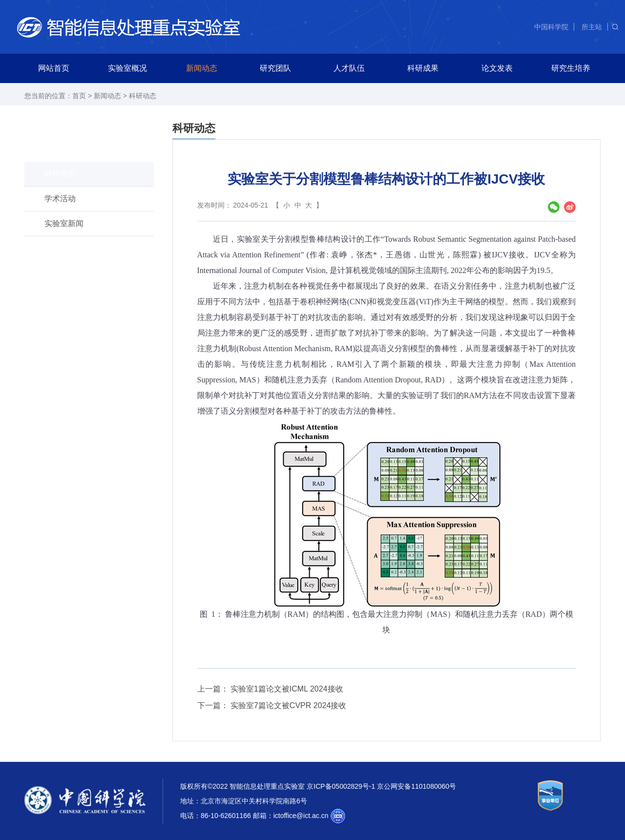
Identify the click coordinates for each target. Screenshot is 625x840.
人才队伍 (349, 68)
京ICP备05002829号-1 (341, 786)
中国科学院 (551, 27)
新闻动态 (202, 68)
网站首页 (54, 68)
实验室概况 (127, 68)
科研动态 (143, 96)
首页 (79, 96)
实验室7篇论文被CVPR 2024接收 (288, 705)
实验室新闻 (64, 223)
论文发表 (497, 68)
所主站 (592, 27)
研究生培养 (571, 68)
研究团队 (275, 68)
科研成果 (423, 68)
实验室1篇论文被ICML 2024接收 (287, 689)
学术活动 (60, 199)
